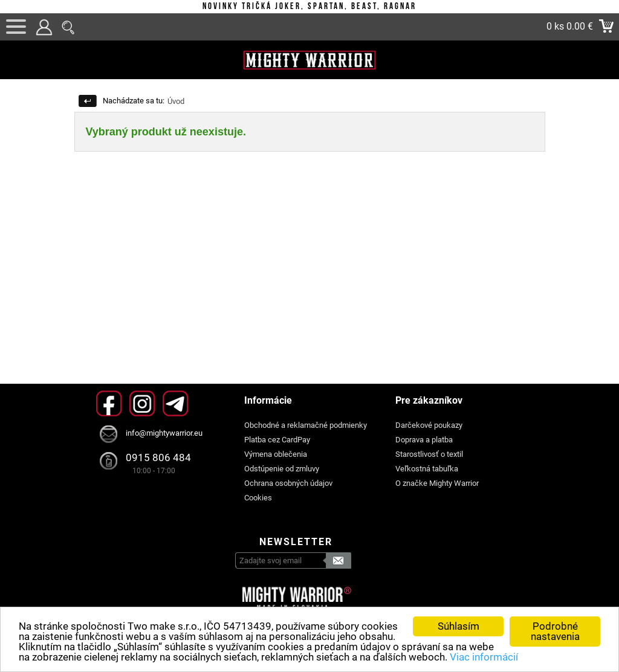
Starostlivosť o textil (429, 454)
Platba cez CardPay (277, 440)
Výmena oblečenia (276, 454)
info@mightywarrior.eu (164, 433)
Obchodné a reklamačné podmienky (306, 425)
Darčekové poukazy (429, 425)
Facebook (109, 403)
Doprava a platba (424, 440)
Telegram (176, 403)
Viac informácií (484, 657)
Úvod (176, 101)
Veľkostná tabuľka (427, 469)
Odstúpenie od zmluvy (282, 469)
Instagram (142, 403)
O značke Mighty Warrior (437, 483)
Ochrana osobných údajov (288, 483)
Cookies (258, 498)
